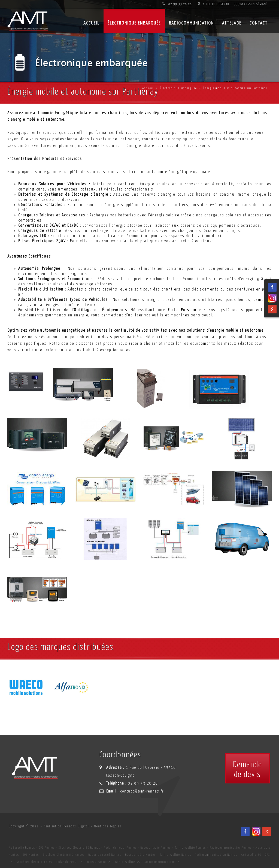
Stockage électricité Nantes (64, 855)
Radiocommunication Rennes (231, 848)
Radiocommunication (191, 23)
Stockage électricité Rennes (79, 848)
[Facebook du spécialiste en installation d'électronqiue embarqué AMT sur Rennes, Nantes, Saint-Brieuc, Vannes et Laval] (245, 831)
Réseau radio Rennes (156, 848)
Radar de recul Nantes (105, 855)
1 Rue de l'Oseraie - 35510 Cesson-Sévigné (233, 4)
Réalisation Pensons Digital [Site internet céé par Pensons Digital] (66, 826)
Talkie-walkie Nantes (175, 855)
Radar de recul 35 (69, 862)
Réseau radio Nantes (141, 855)
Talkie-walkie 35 (127, 862)
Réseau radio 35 (99, 862)
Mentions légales (108, 826)
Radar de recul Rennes (120, 848)
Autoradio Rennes (22, 848)
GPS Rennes (47, 848)
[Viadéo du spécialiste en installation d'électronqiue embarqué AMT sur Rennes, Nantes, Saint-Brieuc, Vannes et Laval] (256, 831)
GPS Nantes (31, 855)
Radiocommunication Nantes (216, 855)
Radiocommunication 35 (162, 862)
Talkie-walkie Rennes (190, 848)
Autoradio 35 (251, 855)
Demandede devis (248, 770)
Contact (259, 23)
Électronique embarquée (134, 23)
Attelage (232, 23)
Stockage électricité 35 (34, 862)
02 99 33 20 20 (177, 4)
